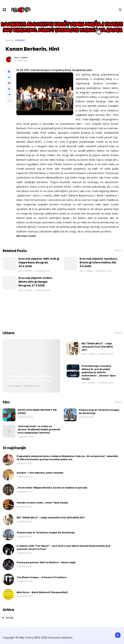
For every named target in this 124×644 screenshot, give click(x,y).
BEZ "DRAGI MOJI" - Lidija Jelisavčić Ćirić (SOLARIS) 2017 (97, 347)
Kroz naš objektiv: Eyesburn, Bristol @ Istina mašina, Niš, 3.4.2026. (99, 262)
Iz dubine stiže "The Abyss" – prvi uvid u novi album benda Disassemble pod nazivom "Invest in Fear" (64, 547)
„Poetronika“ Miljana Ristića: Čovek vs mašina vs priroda (30, 378)
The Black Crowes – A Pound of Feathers (42, 577)
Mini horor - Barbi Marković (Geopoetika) (42, 592)
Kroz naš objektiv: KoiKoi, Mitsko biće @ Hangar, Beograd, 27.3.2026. (35, 282)
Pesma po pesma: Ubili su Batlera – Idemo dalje (46, 562)
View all (118, 251)
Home (9, 40)
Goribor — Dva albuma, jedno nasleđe (40, 473)
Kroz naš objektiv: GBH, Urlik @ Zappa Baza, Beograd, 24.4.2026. (39, 262)
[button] (9, 101)
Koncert (20, 40)
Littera (12, 370)
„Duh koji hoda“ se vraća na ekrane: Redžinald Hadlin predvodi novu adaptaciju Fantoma (39, 429)
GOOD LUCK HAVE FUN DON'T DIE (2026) (37, 412)
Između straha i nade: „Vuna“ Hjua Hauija (42, 503)
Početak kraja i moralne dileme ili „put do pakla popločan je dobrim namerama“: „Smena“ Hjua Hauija (99, 372)
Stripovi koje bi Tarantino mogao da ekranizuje (99, 412)
